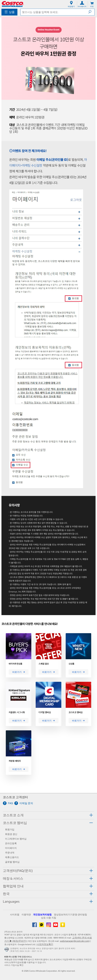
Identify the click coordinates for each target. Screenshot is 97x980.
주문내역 (10, 853)
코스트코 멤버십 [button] (15, 823)
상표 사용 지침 (49, 918)
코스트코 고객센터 (15, 797)
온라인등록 (11, 843)
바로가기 (19, 672)
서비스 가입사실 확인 (14, 965)
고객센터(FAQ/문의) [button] (18, 871)
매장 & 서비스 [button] (13, 878)
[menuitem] (9, 12)
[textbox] (55, 12)
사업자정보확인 (45, 944)
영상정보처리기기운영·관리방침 (70, 914)
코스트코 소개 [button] (13, 815)
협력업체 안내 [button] (13, 886)
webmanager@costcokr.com (75, 941)
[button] (91, 12)
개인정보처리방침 (42, 914)
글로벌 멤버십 (12, 862)
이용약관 (26, 914)
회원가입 (10, 829)
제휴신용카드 (12, 857)
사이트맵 (15, 914)
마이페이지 (11, 848)
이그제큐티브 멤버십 (16, 839)
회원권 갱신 (11, 834)
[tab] (48, 815)
